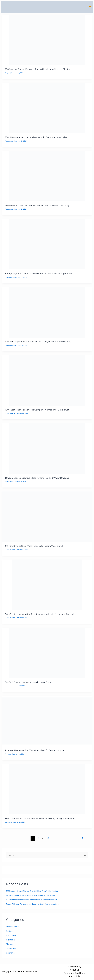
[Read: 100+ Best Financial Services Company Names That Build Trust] (47, 381)
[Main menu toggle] (90, 8)
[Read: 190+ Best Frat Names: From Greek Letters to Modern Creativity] (47, 177)
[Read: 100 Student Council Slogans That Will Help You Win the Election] (47, 41)
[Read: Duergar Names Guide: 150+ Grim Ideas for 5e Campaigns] (47, 721)
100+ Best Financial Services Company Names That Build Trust (37, 411)
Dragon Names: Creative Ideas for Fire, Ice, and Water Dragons (37, 479)
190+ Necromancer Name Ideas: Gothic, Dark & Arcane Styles (36, 138)
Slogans (8, 74)
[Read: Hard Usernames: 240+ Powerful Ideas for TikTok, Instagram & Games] (47, 790)
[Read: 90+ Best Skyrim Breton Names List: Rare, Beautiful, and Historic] (47, 313)
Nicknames (9, 755)
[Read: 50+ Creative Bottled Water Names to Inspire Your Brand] (47, 517)
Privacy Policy (74, 967)
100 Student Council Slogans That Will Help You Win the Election (38, 70)
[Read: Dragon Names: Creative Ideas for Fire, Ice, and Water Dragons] (47, 449)
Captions (10, 932)
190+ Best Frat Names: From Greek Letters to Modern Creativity (37, 206)
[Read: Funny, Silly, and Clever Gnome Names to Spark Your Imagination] (47, 245)
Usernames (9, 687)
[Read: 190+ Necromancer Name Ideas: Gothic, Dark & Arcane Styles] (47, 109)
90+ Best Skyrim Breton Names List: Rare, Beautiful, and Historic (38, 343)
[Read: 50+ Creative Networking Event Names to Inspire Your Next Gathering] (47, 585)
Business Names (11, 414)
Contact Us (74, 976)
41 (48, 839)
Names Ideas (10, 142)
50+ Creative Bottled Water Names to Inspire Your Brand (34, 547)
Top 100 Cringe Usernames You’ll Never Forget (29, 683)
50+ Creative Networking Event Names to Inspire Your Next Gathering (41, 615)
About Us (74, 970)
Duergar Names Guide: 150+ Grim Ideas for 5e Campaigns (35, 751)
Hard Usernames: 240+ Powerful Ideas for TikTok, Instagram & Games (40, 819)
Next (85, 839)
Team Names (11, 949)
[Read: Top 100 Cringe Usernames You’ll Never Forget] (47, 653)
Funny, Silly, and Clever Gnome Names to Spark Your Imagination (38, 275)
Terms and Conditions (74, 973)
